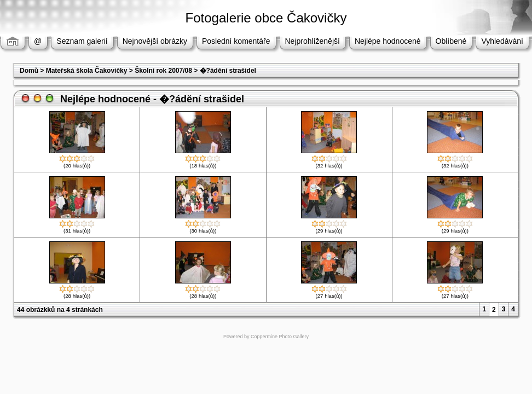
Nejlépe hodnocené (388, 41)
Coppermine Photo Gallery (280, 337)
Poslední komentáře (236, 41)
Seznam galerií (82, 41)
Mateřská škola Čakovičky (87, 71)
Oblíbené (451, 41)
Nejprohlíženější (313, 41)
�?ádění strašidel (228, 71)
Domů (29, 71)
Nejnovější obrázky (155, 41)
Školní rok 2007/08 (163, 71)
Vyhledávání (502, 41)
